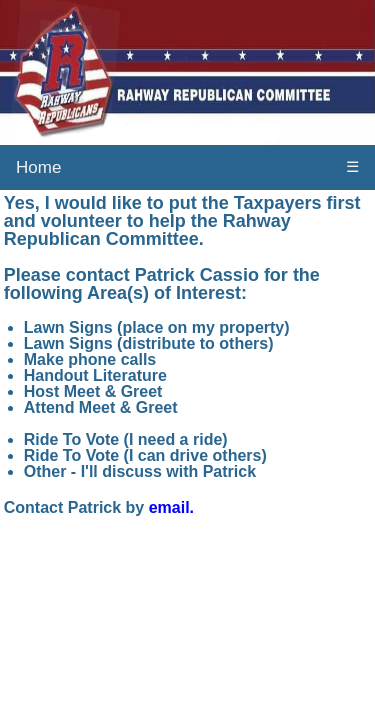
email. (171, 507)
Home (38, 167)
